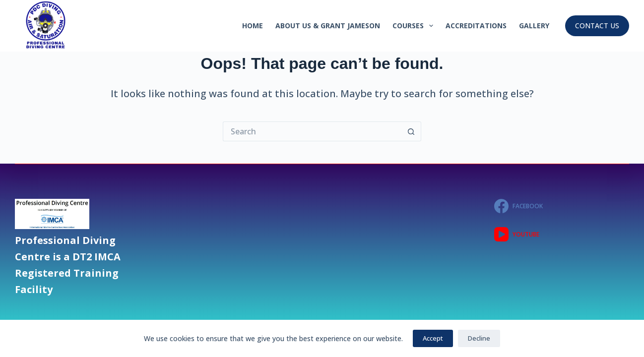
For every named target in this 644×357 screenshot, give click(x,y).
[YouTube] (562, 234)
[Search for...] (312, 131)
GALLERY (534, 26)
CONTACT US (597, 26)
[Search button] (411, 131)
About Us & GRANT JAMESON (328, 26)
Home (253, 26)
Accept (433, 338)
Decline (479, 338)
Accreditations (476, 26)
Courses (415, 26)
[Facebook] (562, 206)
